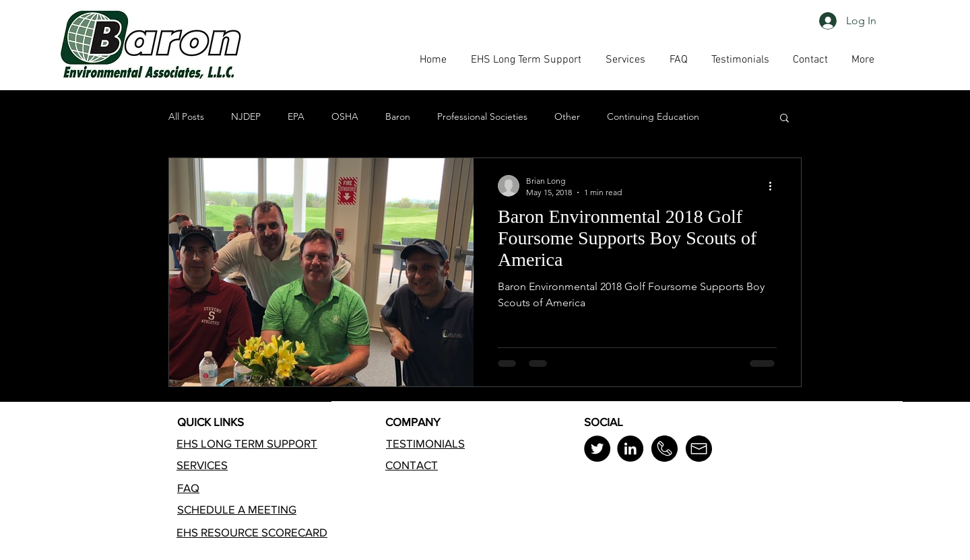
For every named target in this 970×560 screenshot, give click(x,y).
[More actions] (775, 186)
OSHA (345, 116)
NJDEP (246, 116)
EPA (296, 116)
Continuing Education (653, 116)
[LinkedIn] (630, 449)
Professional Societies (482, 116)
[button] (678, 60)
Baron (398, 116)
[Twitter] (597, 449)
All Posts (186, 116)
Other (567, 116)
